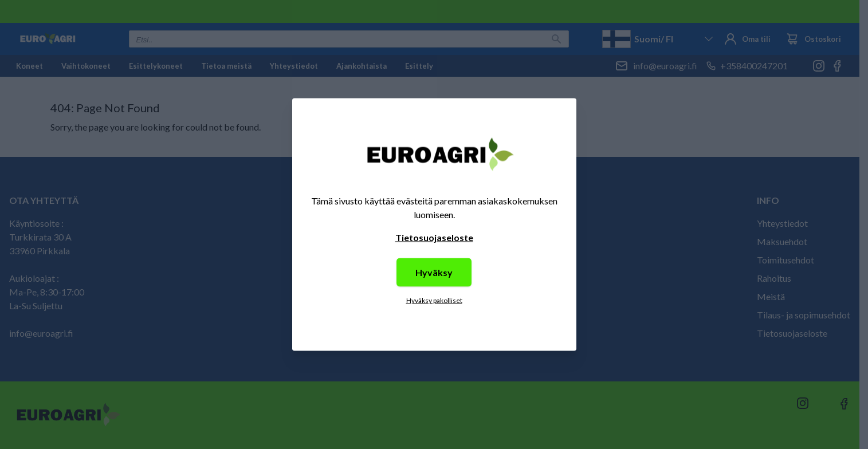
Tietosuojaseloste (434, 237)
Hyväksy (434, 272)
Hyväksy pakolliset (434, 300)
